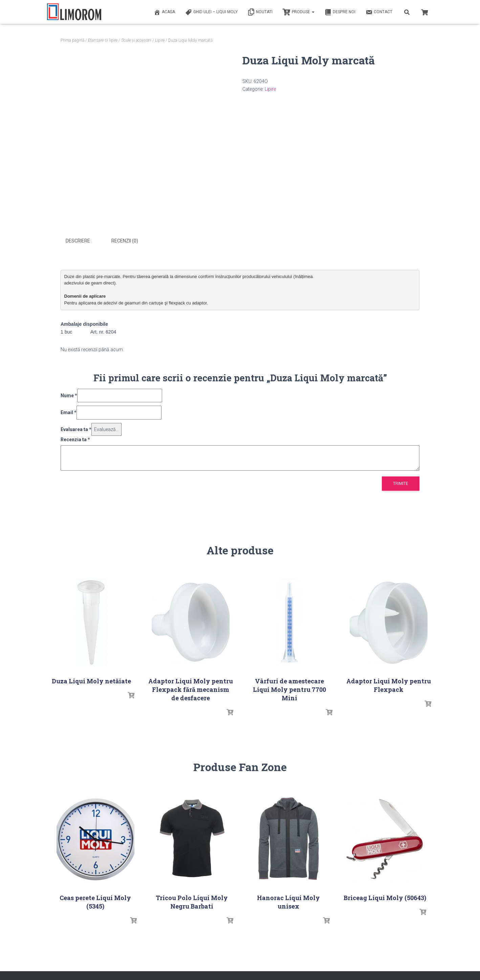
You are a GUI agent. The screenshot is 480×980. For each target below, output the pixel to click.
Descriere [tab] (78, 241)
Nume (69, 395)
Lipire (160, 40)
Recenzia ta (75, 439)
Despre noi (340, 12)
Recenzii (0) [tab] (125, 241)
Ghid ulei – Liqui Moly (211, 12)
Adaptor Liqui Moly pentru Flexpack (389, 685)
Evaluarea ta (76, 429)
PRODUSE (299, 12)
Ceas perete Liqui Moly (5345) (95, 901)
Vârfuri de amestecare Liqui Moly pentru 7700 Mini (289, 689)
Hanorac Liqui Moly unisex (288, 901)
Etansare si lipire (103, 40)
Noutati (260, 12)
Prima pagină (72, 40)
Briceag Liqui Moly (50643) (385, 897)
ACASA (164, 12)
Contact (379, 12)
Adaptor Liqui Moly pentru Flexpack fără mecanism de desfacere (191, 689)
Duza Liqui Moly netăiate (91, 680)
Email (69, 412)
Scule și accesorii (136, 40)
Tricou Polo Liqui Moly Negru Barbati (192, 901)
